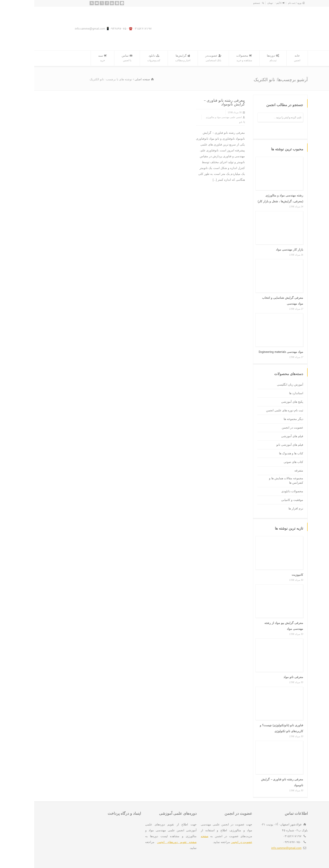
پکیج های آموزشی (258, 402)
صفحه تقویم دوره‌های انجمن (143, 842)
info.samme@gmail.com (252, 848)
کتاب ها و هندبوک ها (257, 453)
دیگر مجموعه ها (259, 419)
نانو (207, 122)
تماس (93, 58)
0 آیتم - (240, 3)
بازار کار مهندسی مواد (255, 249)
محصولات (210, 58)
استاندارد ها (262, 393)
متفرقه (265, 470)
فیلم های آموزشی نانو (256, 445)
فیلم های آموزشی (258, 436)
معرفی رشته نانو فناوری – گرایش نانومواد (190, 102)
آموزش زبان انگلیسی (256, 385)
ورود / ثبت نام (260, 3)
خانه (263, 58)
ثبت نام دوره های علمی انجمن (250, 410)
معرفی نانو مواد (259, 677)
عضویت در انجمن (258, 428)
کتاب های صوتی (259, 462)
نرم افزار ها (262, 508)
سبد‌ (68, 58)
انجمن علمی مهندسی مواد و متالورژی (190, 117)
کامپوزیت (263, 575)
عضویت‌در (179, 58)
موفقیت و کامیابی (258, 500)
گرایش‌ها (149, 58)
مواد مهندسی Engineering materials (247, 352)
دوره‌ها (239, 58)
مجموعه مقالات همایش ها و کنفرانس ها (252, 480)
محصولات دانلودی (258, 491)
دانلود (120, 58)
